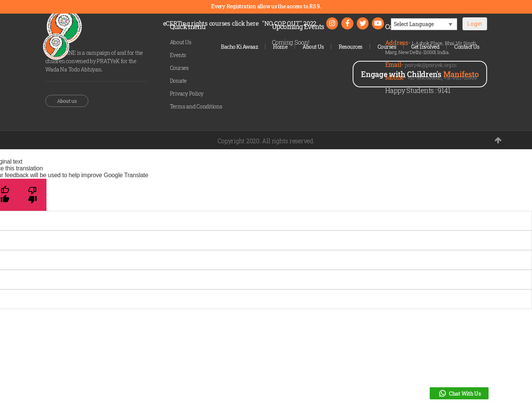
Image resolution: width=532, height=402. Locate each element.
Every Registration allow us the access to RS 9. (266, 6)
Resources (351, 47)
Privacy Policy (187, 94)
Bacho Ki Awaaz (239, 47)
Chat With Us (459, 393)
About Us (313, 47)
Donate (178, 81)
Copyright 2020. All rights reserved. (266, 141)
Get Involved (425, 47)
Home (280, 47)
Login (475, 24)
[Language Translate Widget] (424, 25)
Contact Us (467, 47)
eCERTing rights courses (210, 24)
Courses (387, 47)
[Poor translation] (33, 195)
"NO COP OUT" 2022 (289, 24)
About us (67, 101)
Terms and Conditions (196, 106)
